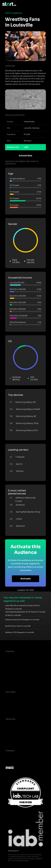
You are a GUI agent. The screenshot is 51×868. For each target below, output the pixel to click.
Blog (8, 728)
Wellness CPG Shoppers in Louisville (20, 632)
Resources (11, 719)
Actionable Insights (15, 683)
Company (10, 751)
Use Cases (10, 692)
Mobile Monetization (15, 710)
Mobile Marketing (14, 705)
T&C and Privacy (13, 732)
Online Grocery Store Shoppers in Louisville (22, 620)
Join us (9, 760)
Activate (26, 579)
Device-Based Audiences (17, 660)
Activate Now (25, 155)
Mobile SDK (11, 678)
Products (10, 651)
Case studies (12, 723)
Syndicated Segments (16, 669)
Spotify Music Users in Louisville (18, 626)
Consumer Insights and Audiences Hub (24, 696)
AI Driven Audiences (15, 665)
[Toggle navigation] (47, 4)
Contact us (11, 737)
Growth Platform (13, 674)
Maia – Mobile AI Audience (18, 656)
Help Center (11, 741)
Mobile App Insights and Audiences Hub (24, 701)
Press (8, 764)
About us (10, 755)
